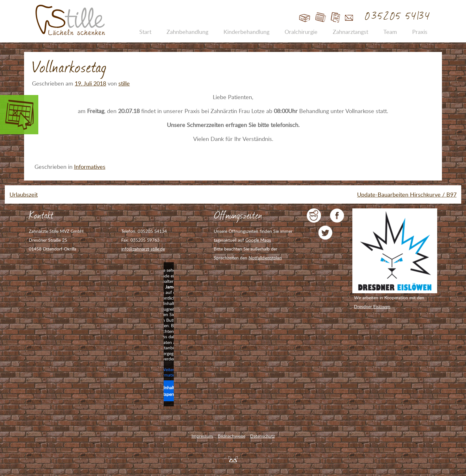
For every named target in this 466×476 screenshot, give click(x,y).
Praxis (420, 32)
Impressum (202, 436)
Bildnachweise (232, 436)
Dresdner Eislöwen (372, 306)
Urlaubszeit (24, 194)
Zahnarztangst (350, 32)
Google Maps (258, 240)
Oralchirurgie (301, 32)
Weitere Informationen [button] (169, 372)
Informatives (90, 167)
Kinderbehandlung (246, 32)
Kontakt (349, 18)
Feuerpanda (233, 459)
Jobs (335, 18)
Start (305, 18)
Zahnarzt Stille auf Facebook (337, 216)
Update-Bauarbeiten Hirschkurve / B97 (407, 194)
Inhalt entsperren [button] (169, 391)
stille (124, 83)
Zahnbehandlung (187, 32)
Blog (321, 18)
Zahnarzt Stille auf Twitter (326, 233)
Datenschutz (262, 436)
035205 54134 (398, 16)
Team (390, 32)
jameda (314, 216)
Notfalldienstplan (265, 258)
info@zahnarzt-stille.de (143, 249)
